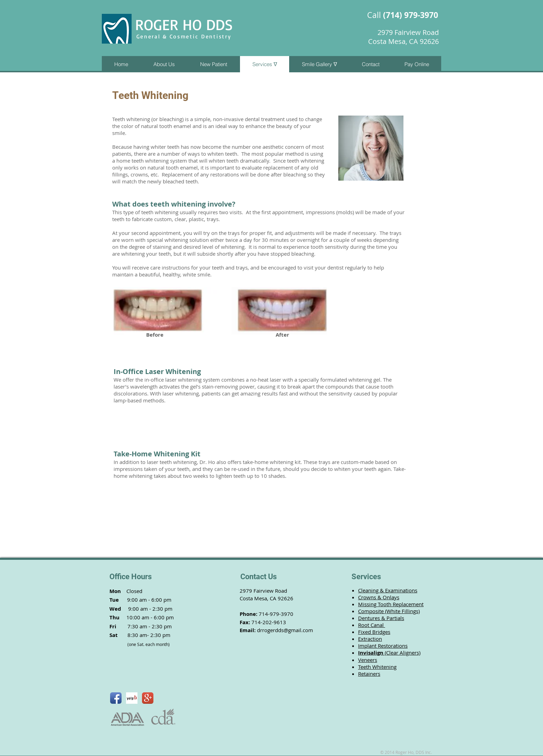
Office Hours (131, 577)
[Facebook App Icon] (116, 698)
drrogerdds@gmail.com (285, 630)
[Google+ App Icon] (148, 698)
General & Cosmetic (169, 36)
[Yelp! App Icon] (132, 698)
